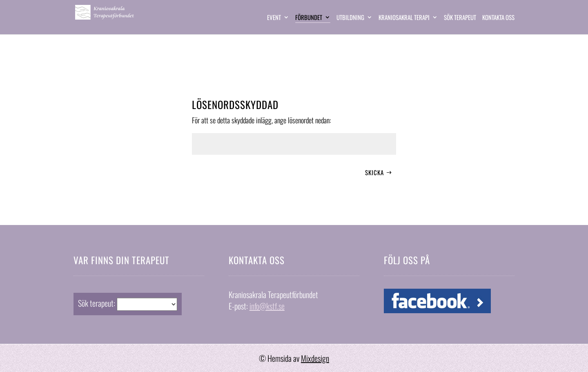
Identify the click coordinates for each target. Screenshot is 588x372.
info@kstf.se (267, 306)
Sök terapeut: (97, 303)
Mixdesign (315, 358)
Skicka (374, 172)
